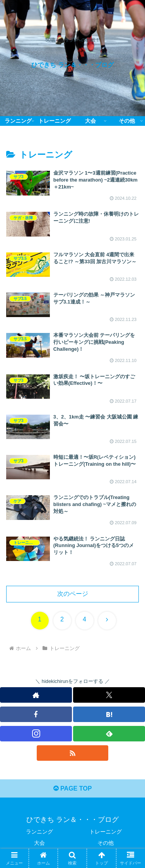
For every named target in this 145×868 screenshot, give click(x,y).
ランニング (39, 832)
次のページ (73, 594)
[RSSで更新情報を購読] (73, 753)
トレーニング (106, 832)
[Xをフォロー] (109, 695)
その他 (106, 843)
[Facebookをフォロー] (36, 714)
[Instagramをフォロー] (36, 734)
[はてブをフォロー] (109, 714)
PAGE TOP (73, 788)
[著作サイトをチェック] (36, 695)
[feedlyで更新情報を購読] (109, 734)
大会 (39, 843)
